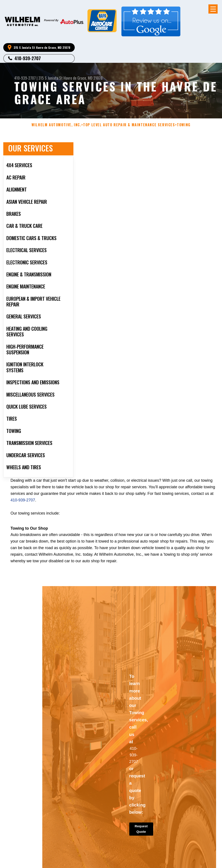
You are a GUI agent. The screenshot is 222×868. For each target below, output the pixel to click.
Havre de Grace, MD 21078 (83, 78)
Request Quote (141, 832)
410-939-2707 (28, 58)
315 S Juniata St (51, 78)
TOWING (184, 125)
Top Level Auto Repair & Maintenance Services (129, 125)
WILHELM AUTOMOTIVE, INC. (56, 125)
